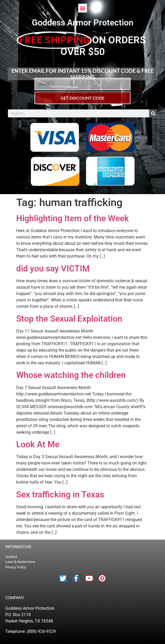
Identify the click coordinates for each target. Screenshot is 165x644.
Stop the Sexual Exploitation (69, 319)
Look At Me (38, 444)
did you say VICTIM (53, 268)
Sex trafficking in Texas (60, 494)
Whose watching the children (71, 375)
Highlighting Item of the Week (73, 218)
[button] (83, 8)
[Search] (153, 113)
